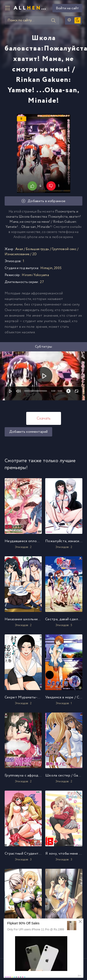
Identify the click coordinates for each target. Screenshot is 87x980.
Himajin (46, 268)
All (31, 8)
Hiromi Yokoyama (35, 275)
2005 (58, 268)
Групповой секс (64, 249)
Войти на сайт (67, 8)
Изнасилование (17, 254)
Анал (19, 249)
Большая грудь (37, 249)
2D (35, 254)
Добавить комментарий (28, 432)
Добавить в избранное (44, 201)
